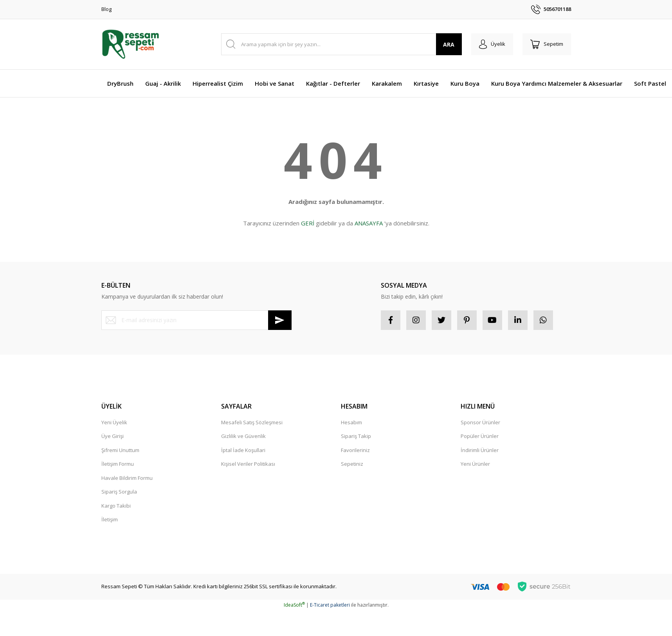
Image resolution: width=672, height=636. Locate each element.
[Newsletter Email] (196, 320)
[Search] (341, 44)
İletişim (110, 519)
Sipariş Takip (356, 436)
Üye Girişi (113, 436)
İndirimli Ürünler (480, 450)
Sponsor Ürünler (480, 422)
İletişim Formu (118, 464)
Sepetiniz (352, 464)
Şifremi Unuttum (120, 450)
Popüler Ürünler (480, 436)
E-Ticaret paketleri (330, 605)
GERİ (308, 223)
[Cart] (547, 44)
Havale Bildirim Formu (127, 478)
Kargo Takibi (116, 506)
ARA (449, 44)
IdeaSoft (294, 605)
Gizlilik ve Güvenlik (243, 436)
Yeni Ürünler (475, 464)
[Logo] (131, 44)
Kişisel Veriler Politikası (248, 464)
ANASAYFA (369, 223)
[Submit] (280, 320)
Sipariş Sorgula (119, 492)
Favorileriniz (355, 450)
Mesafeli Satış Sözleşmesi (252, 422)
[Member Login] (492, 44)
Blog (106, 9)
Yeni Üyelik (114, 422)
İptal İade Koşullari (243, 450)
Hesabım (351, 422)
